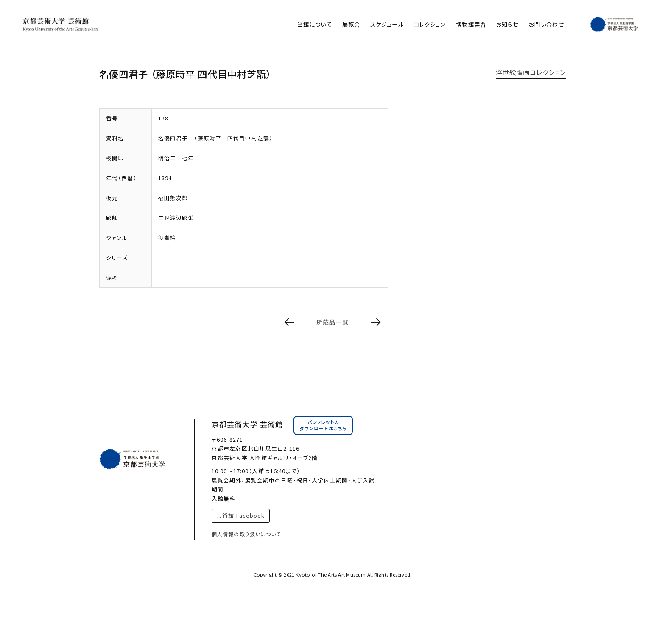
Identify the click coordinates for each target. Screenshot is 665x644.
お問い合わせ (546, 24)
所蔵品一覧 (332, 322)
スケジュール (387, 24)
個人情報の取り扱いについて (247, 534)
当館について (315, 24)
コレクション (430, 24)
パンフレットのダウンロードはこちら (323, 425)
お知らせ (507, 24)
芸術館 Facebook (240, 515)
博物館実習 (471, 24)
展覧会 (351, 24)
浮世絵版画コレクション (531, 72)
